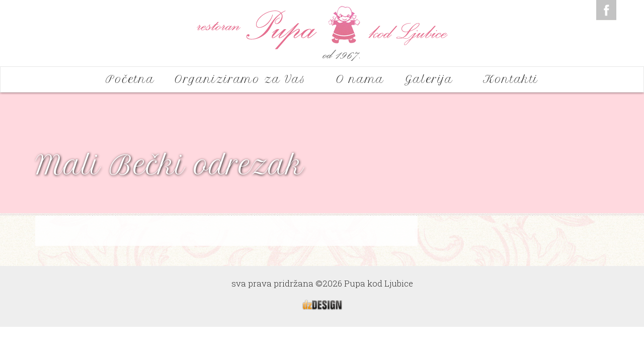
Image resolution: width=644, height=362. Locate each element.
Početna (130, 79)
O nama (360, 79)
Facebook (606, 10)
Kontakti (511, 79)
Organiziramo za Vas (245, 79)
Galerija (434, 79)
